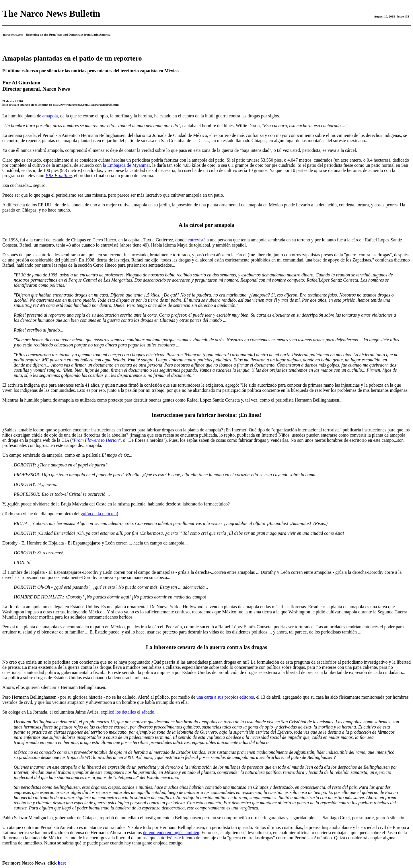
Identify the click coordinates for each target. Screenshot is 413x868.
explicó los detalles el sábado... (129, 712)
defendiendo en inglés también (171, 833)
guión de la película (99, 514)
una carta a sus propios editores (225, 697)
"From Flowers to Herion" (96, 440)
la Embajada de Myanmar (126, 165)
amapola (50, 116)
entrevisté (196, 240)
